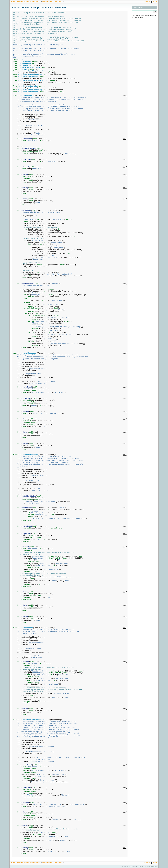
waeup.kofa (58, 2)
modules (147, 2)
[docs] (125, 96)
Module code (47, 2)
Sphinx (152, 866)
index (155, 2)
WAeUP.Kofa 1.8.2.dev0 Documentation (26, 2)
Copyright (126, 866)
